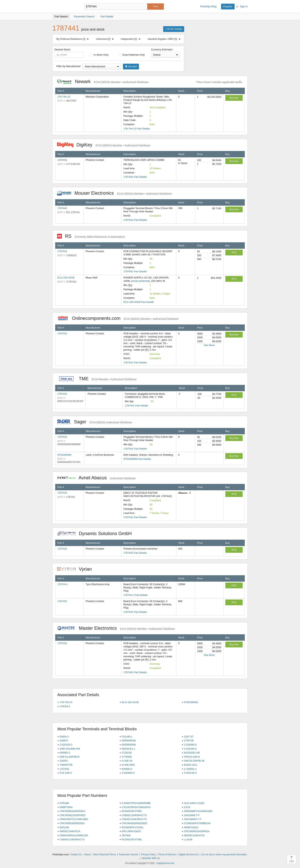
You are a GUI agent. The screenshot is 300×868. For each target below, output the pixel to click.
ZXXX (187, 807)
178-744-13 (64, 97)
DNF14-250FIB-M (70, 757)
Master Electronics (116, 628)
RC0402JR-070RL (132, 811)
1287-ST (189, 737)
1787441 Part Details (135, 177)
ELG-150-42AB (66, 278)
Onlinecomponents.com (118, 318)
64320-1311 (191, 765)
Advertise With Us (151, 858)
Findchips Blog (208, 6)
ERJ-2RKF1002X (131, 831)
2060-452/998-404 (70, 749)
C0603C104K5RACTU (134, 819)
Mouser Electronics (115, 193)
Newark (103, 81)
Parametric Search (128, 855)
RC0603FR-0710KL (133, 827)
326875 (64, 741)
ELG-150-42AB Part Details (139, 302)
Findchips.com (65, 7)
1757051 (65, 769)
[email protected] (140, 281)
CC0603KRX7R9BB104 (197, 823)
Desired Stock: (69, 53)
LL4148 (188, 839)
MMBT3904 (66, 807)
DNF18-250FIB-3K (194, 761)
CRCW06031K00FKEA (197, 831)
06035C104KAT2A (194, 835)
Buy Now (234, 98)
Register (228, 6)
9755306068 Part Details (137, 459)
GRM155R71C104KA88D (74, 819)
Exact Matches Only (131, 55)
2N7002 (126, 835)
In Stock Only (99, 55)
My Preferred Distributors (73, 39)
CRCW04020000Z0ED (135, 823)
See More (209, 345)
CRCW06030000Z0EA (72, 823)
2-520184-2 (190, 749)
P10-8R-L (127, 737)
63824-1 (64, 737)
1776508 (127, 757)
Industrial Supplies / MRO (165, 39)
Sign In (244, 6)
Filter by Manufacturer (69, 66)
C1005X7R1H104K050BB (136, 803)
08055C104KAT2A (70, 831)
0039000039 (129, 745)
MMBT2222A (191, 827)
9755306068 (64, 455)
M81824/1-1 (128, 749)
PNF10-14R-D (192, 757)
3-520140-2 (190, 773)
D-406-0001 (128, 765)
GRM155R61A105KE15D (74, 835)
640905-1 (65, 753)
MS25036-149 (192, 753)
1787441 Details (174, 29)
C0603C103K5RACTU (72, 839)
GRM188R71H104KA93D (198, 811)
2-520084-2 (190, 745)
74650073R (66, 765)
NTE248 (64, 803)
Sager (95, 422)
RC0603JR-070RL (132, 839)
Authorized (106, 39)
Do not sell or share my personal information (224, 855)
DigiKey (104, 145)
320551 (64, 761)
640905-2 (127, 769)
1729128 (127, 753)
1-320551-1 (190, 769)
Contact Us (76, 855)
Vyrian (76, 569)
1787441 (62, 160)
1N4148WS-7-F (193, 819)
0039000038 (129, 741)
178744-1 (63, 584)
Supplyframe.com (165, 863)
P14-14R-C (66, 773)
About (87, 855)
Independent (131, 39)
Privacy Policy (148, 855)
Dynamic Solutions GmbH (96, 533)
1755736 (189, 741)
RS (91, 236)
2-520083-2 (128, 773)
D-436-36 (127, 761)
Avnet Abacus (97, 478)
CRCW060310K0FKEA (73, 811)
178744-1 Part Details (135, 595)
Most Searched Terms (105, 855)
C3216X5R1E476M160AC (136, 807)
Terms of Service (167, 855)
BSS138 (64, 827)
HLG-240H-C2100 (194, 803)
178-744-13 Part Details (137, 129)
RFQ (234, 253)
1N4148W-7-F (192, 815)
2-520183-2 (66, 745)
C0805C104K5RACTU (134, 815)
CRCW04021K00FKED (73, 815)
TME (97, 379)
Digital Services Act (189, 855)
